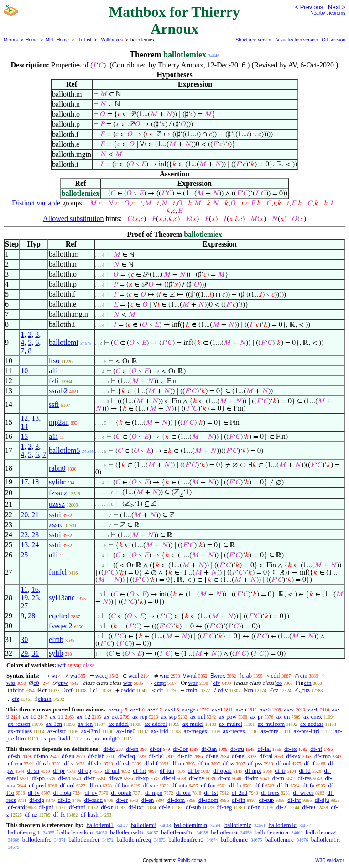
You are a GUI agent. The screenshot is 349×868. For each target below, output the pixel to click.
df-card (16, 807)
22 (24, 535)
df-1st (211, 793)
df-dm (251, 778)
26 (35, 598)
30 (24, 639)
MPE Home (57, 40)
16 (35, 589)
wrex (219, 675)
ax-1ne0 (126, 731)
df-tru (237, 749)
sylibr (57, 482)
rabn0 (57, 468)
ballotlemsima (271, 832)
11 (24, 589)
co (279, 683)
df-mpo (154, 793)
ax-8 (313, 709)
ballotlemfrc (37, 840)
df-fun (208, 785)
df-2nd (240, 793)
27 (24, 606)
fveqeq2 (61, 626)
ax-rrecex (234, 731)
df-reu (15, 763)
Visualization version (297, 40)
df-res (304, 778)
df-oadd (94, 800)
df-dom (176, 800)
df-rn (278, 778)
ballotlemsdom (75, 832)
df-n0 (308, 807)
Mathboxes (111, 40)
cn (250, 690)
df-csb (123, 763)
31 (35, 653)
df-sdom (208, 800)
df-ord (67, 785)
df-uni (112, 771)
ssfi (54, 404)
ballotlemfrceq (134, 840)
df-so (65, 778)
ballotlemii (144, 825)
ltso (54, 361)
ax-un (283, 716)
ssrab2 (58, 391)
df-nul (283, 763)
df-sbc (95, 763)
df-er (122, 800)
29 (24, 653)
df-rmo (323, 756)
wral (191, 675)
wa (74, 675)
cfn (308, 683)
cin (304, 675)
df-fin (239, 800)
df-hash (90, 814)
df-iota (180, 785)
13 (35, 418)
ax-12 (83, 716)
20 (24, 515)
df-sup (266, 800)
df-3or (180, 749)
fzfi (54, 381)
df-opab (222, 771)
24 (35, 545)
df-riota (62, 793)
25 (24, 555)
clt (160, 690)
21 (35, 515)
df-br (193, 771)
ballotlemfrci (84, 840)
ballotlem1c (282, 825)
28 (31, 616)
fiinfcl (58, 572)
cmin (192, 690)
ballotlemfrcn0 (186, 840)
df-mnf (77, 807)
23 (35, 535)
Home (32, 40)
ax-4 (217, 709)
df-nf (316, 749)
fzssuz (58, 493)
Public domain (192, 860)
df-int (139, 771)
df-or (156, 749)
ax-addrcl (156, 724)
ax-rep (140, 716)
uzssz (57, 504)
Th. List (84, 40)
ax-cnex (313, 716)
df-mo (41, 756)
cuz (306, 690)
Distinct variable (36, 203)
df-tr (280, 771)
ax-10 (30, 716)
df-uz (31, 814)
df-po (38, 778)
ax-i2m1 (91, 731)
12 (24, 418)
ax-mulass (20, 731)
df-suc (151, 785)
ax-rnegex (196, 731)
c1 (95, 690)
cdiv (223, 690)
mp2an (59, 422)
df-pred (37, 785)
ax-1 (136, 709)
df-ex (290, 749)
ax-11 (57, 716)
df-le (164, 807)
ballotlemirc (279, 840)
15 (24, 436)
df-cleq (127, 756)
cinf (19, 690)
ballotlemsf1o (177, 832)
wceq (102, 675)
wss (11, 683)
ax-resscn (19, 724)
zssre (56, 525)
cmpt (160, 683)
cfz (16, 699)
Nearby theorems (328, 13)
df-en (148, 800)
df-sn (34, 771)
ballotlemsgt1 (24, 832)
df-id (305, 771)
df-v (69, 763)
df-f (259, 785)
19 (24, 598)
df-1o (64, 800)
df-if (310, 763)
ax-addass (312, 724)
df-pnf (46, 807)
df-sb (14, 756)
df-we (115, 778)
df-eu (68, 756)
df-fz (59, 814)
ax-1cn (54, 724)
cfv (216, 683)
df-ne (212, 756)
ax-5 (241, 709)
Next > (337, 7)
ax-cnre (269, 731)
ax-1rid (160, 731)
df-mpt (253, 771)
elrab (56, 639)
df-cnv (197, 778)
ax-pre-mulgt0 (102, 738)
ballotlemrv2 (321, 832)
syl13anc (62, 598)
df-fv (34, 793)
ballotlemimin (190, 825)
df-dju (322, 800)
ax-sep (169, 716)
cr (44, 690)
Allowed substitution (73, 218)
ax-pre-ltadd (56, 738)
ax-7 (289, 709)
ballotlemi (64, 342)
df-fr (89, 778)
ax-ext (111, 716)
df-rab (43, 763)
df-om (183, 793)
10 (24, 371)
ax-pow (228, 716)
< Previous (309, 7)
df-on (95, 785)
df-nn (254, 807)
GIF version (333, 40)
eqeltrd (59, 616)
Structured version (254, 40)
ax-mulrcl (231, 724)
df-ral (266, 756)
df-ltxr (136, 807)
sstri (55, 515)
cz (276, 690)
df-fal (264, 749)
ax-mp (116, 709)
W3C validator (330, 860)
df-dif (151, 763)
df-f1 (283, 785)
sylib (56, 653)
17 (24, 482)
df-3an (209, 749)
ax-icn (85, 724)
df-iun (167, 771)
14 (24, 426)
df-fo (308, 785)
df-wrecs (303, 793)
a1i (53, 371)
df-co (224, 778)
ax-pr (256, 716)
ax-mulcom (271, 724)
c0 (36, 683)
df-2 (281, 807)
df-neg (224, 807)
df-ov (91, 793)
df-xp (142, 778)
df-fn (235, 785)
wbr (128, 683)
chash (45, 699)
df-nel (239, 756)
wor (193, 683)
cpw (63, 683)
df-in (203, 763)
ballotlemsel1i (127, 832)
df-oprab (122, 793)
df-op (85, 771)
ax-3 (170, 709)
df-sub (193, 807)
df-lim (122, 785)
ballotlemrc (234, 840)
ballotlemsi (224, 832)
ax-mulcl (193, 724)
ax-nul (198, 716)
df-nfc (185, 756)
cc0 (70, 690)
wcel (134, 675)
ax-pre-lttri (306, 731)
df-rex (293, 756)
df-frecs (270, 793)
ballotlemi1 (100, 825)
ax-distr (57, 731)
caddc (128, 690)
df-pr (59, 771)
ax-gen (190, 709)
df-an (132, 749)
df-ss (229, 763)
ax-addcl (118, 724)
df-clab (96, 756)
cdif (276, 675)
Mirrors (11, 40)
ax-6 (265, 709)
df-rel (169, 778)
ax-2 (153, 709)
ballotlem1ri (326, 840)
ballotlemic (238, 825)
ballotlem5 (64, 450)
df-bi (109, 749)
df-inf (294, 800)
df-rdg (37, 800)
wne (165, 675)
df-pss (255, 763)
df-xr (107, 807)
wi (54, 675)
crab (247, 675)
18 (35, 482)
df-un (178, 763)
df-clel (156, 756)
